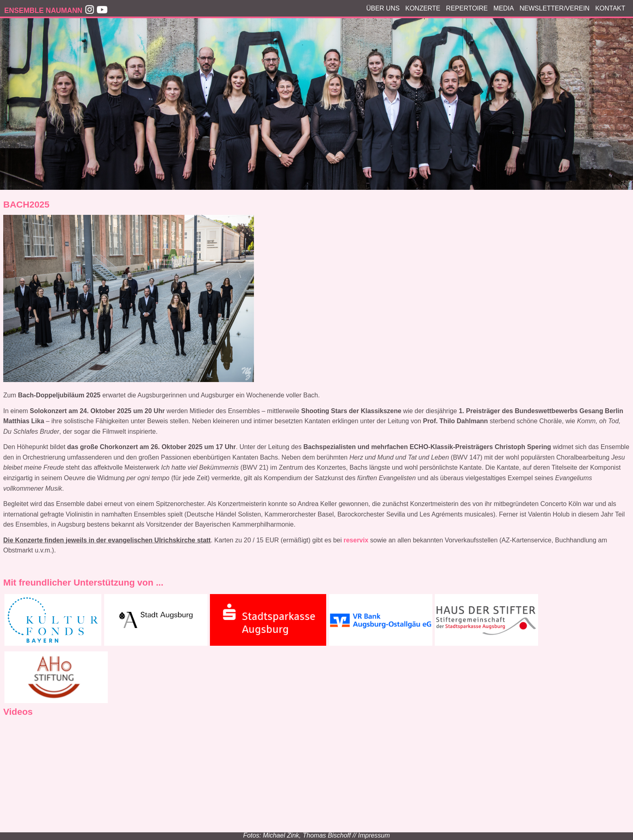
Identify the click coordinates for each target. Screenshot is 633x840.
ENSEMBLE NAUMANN (44, 10)
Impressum (374, 835)
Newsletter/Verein (554, 8)
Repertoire (467, 8)
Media (504, 8)
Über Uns (383, 8)
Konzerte (423, 8)
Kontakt (610, 8)
